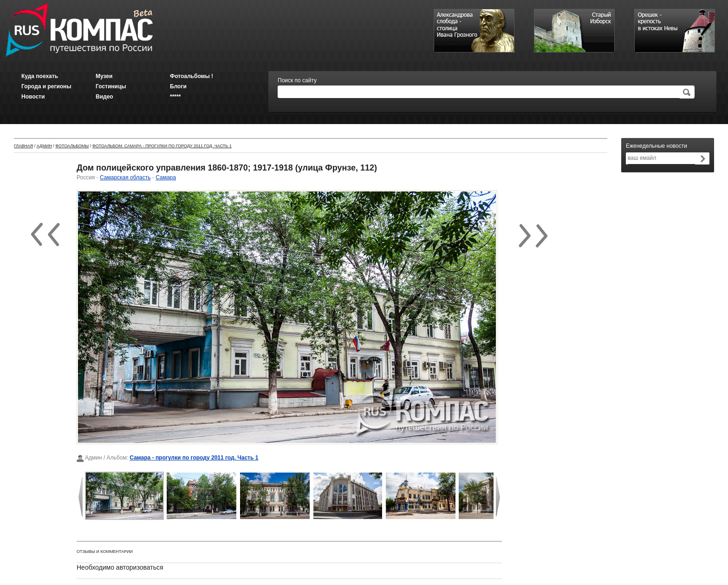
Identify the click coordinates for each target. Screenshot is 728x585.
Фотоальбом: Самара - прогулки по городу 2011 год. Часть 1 (162, 146)
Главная (23, 146)
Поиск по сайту (297, 80)
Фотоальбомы (72, 146)
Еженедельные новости (656, 146)
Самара (166, 177)
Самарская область (125, 177)
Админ (44, 146)
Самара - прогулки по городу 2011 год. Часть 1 (194, 458)
